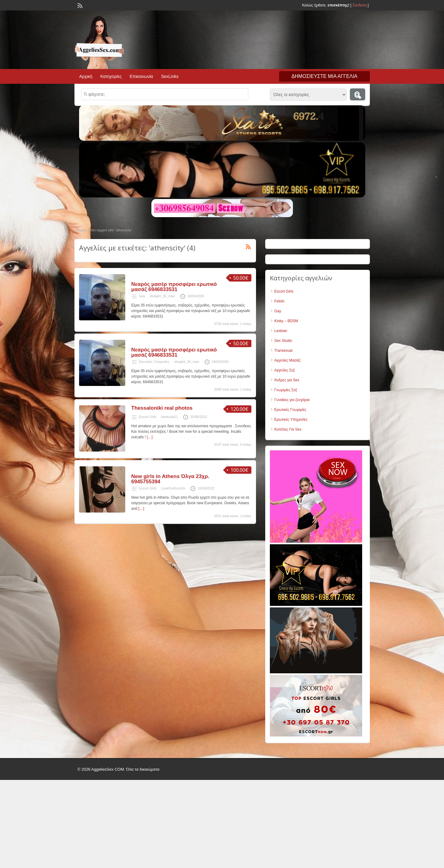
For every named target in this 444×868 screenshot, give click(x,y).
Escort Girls (148, 417)
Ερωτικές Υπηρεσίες (154, 362)
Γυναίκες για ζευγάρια (292, 400)
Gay (142, 296)
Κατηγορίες (111, 76)
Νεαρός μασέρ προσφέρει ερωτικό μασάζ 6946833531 (174, 287)
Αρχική (86, 76)
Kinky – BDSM (286, 321)
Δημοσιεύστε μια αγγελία (324, 76)
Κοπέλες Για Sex (288, 429)
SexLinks (170, 76)
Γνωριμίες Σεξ (286, 390)
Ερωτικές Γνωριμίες (290, 410)
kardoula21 (169, 417)
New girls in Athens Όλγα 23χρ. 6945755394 (170, 479)
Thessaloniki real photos (162, 408)
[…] (150, 437)
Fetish (280, 301)
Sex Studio (283, 341)
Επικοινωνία (141, 76)
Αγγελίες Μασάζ (288, 360)
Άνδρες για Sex (287, 380)
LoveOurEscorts (173, 488)
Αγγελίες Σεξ (285, 370)
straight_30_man (162, 296)
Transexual (284, 351)
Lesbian (281, 331)
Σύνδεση (359, 5)
